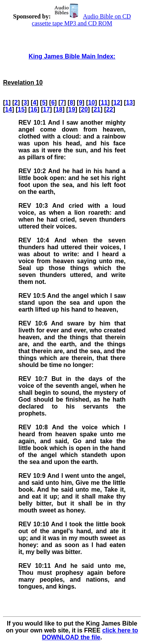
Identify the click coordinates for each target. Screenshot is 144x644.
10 (91, 103)
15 (21, 109)
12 (117, 103)
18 (59, 109)
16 (34, 109)
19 (72, 109)
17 (46, 109)
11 (104, 103)
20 (84, 109)
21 (97, 109)
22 (110, 109)
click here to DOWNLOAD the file (90, 634)
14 (8, 109)
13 (129, 103)
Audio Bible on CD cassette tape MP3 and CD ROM (81, 20)
